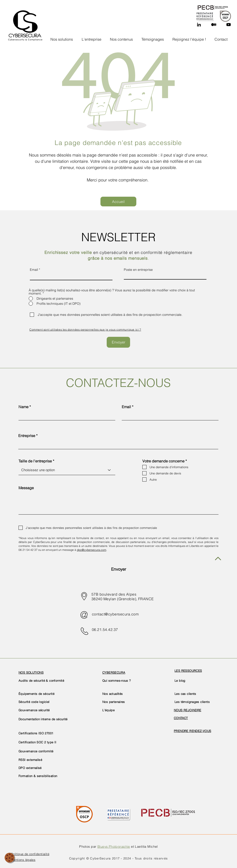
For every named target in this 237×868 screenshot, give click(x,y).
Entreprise (27, 436)
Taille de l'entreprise (35, 461)
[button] (92, 37)
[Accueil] (118, 202)
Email (34, 270)
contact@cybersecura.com (115, 614)
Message (26, 488)
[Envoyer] (118, 342)
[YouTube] (229, 25)
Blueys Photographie (114, 847)
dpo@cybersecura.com (92, 550)
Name (23, 407)
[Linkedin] (199, 25)
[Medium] (214, 25)
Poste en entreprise (138, 270)
